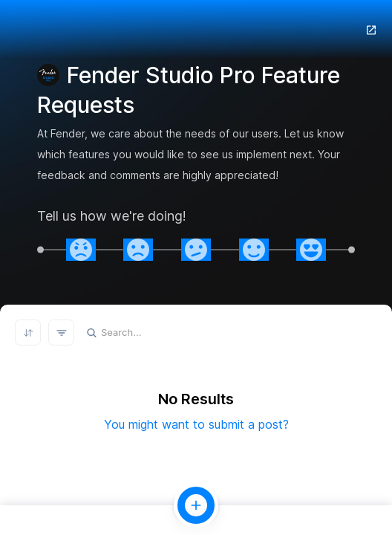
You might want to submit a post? (196, 424)
